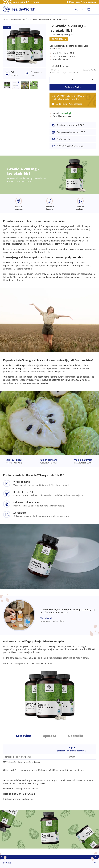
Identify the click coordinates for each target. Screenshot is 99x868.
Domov (6, 19)
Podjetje (7, 863)
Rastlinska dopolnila (18, 19)
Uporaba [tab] (49, 736)
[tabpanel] (49, 770)
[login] (82, 9)
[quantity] (73, 80)
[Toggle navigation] (95, 9)
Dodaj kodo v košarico (83, 2)
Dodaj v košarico (73, 87)
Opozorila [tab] (76, 736)
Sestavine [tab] (24, 736)
